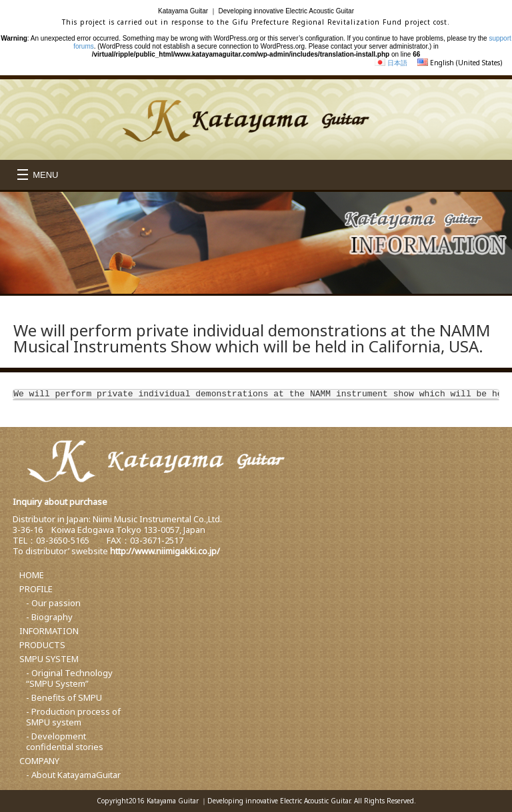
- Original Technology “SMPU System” (69, 678)
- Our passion (53, 603)
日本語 (397, 63)
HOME (32, 575)
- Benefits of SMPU (64, 697)
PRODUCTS (42, 645)
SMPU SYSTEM (49, 659)
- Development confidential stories (65, 741)
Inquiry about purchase (60, 502)
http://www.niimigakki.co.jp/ (165, 551)
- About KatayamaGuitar (73, 775)
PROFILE (36, 589)
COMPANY (39, 761)
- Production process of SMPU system (73, 717)
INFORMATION (49, 631)
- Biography (49, 617)
